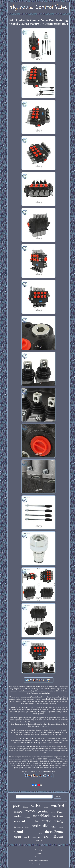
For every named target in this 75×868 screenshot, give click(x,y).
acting (59, 821)
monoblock (41, 816)
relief (54, 827)
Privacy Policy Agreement (39, 860)
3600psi (47, 837)
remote (30, 822)
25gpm (46, 807)
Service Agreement (39, 864)
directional (54, 831)
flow (37, 821)
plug (27, 833)
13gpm (26, 807)
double (30, 811)
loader (18, 837)
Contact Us (39, 857)
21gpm (60, 812)
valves (40, 833)
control (57, 806)
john (27, 827)
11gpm (58, 836)
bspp (53, 812)
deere (61, 827)
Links (39, 853)
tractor (46, 821)
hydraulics (18, 827)
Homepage (39, 850)
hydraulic (40, 826)
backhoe (58, 816)
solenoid (19, 821)
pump (34, 833)
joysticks (18, 812)
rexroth (39, 840)
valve (36, 805)
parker (18, 816)
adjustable (27, 817)
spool (18, 831)
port (27, 837)
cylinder (36, 837)
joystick (43, 811)
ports (17, 806)
